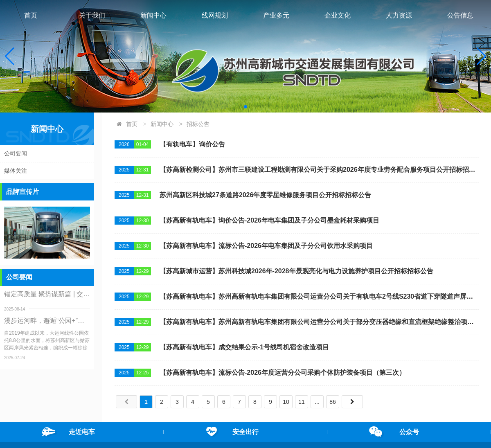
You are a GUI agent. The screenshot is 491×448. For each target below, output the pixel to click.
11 (302, 402)
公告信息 (460, 15)
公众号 (409, 432)
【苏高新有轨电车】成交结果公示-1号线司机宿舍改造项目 (244, 347)
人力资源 (399, 15)
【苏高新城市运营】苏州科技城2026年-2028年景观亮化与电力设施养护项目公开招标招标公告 (296, 271)
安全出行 (245, 432)
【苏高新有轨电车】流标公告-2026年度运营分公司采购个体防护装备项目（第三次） (283, 373)
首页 (31, 15)
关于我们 (92, 15)
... (317, 402)
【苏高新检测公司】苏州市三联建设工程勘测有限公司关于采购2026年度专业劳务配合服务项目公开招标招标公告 (319, 170)
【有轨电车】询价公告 (192, 144)
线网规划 (215, 15)
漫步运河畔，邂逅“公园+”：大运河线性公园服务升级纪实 (47, 321)
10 (286, 402)
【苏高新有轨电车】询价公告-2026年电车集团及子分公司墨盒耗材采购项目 (269, 220)
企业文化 (338, 15)
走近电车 (82, 432)
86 (333, 402)
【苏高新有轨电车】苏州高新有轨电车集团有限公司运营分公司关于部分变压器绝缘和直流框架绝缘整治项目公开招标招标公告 (319, 322)
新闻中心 (153, 15)
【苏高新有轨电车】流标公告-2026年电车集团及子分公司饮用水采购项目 (266, 246)
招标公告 (198, 124)
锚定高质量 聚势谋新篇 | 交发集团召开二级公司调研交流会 (47, 294)
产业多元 (276, 15)
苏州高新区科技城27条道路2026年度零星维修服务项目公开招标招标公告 (265, 195)
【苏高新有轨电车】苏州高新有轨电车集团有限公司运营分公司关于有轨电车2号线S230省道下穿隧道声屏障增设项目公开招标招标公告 (319, 296)
